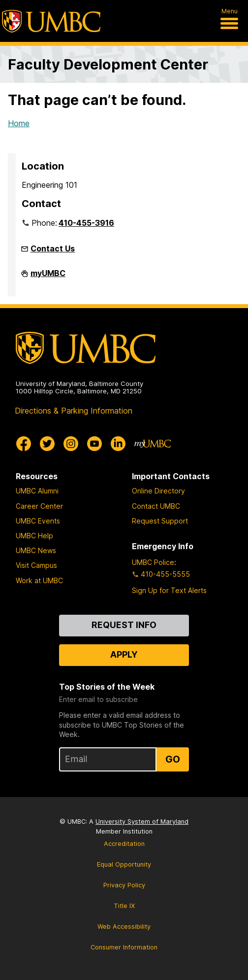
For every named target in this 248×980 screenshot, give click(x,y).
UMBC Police (153, 562)
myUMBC (48, 277)
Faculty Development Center (108, 64)
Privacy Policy (124, 885)
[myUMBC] (153, 444)
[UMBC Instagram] (71, 444)
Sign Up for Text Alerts (169, 590)
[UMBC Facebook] (24, 444)
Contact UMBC (156, 506)
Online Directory (158, 491)
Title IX (124, 906)
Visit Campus (36, 565)
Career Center (39, 506)
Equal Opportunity (124, 864)
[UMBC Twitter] (47, 444)
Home (19, 123)
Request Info (124, 625)
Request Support (160, 521)
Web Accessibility (124, 927)
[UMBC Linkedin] (118, 444)
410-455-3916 (86, 223)
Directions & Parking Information (74, 411)
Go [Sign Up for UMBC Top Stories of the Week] (173, 759)
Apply (124, 654)
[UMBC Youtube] (94, 444)
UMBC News (36, 550)
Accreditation (124, 844)
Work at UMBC (39, 580)
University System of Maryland (142, 822)
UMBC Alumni (37, 491)
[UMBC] (51, 21)
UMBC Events (38, 521)
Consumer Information (124, 947)
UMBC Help (34, 536)
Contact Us (53, 248)
